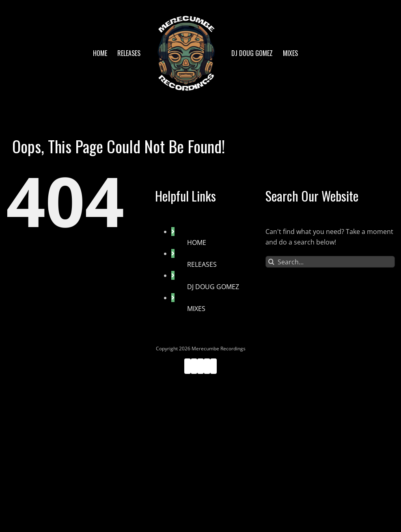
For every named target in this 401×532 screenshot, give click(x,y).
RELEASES (202, 264)
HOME (197, 242)
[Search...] (330, 262)
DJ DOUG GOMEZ (213, 287)
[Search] (271, 262)
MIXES (196, 309)
